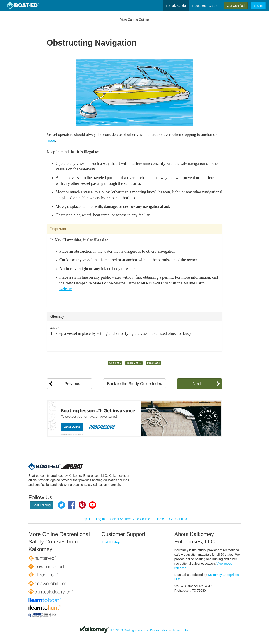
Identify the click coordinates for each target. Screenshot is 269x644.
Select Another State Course (130, 519)
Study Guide (176, 6)
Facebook (72, 505)
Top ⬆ (86, 519)
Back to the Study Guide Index (134, 384)
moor (51, 140)
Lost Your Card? (205, 6)
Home (160, 519)
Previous (72, 384)
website (66, 289)
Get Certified (236, 6)
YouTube (93, 505)
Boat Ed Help (111, 542)
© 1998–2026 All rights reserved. (130, 630)
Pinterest (82, 505)
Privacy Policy (158, 630)
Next (197, 384)
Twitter (61, 505)
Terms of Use (181, 630)
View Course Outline (134, 20)
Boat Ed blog (42, 505)
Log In (258, 6)
